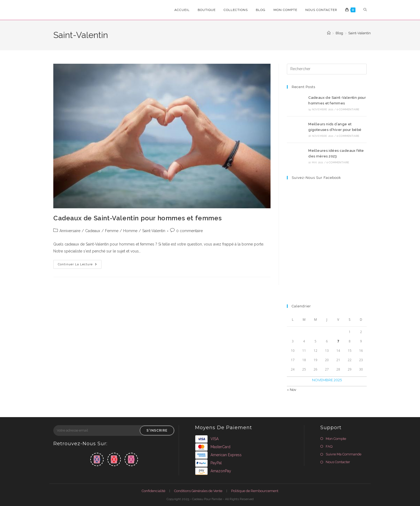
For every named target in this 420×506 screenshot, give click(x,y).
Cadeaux (93, 231)
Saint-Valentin (359, 33)
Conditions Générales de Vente (198, 491)
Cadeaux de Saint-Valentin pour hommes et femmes (137, 218)
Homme (130, 231)
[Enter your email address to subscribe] (114, 431)
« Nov (292, 390)
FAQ (329, 446)
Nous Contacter (338, 462)
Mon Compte (336, 439)
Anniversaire (70, 231)
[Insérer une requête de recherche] (327, 69)
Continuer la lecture (80, 266)
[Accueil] (329, 33)
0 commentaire (190, 231)
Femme (112, 231)
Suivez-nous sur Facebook (316, 178)
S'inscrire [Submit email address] (157, 431)
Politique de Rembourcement (255, 491)
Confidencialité (153, 491)
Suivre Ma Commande (344, 454)
